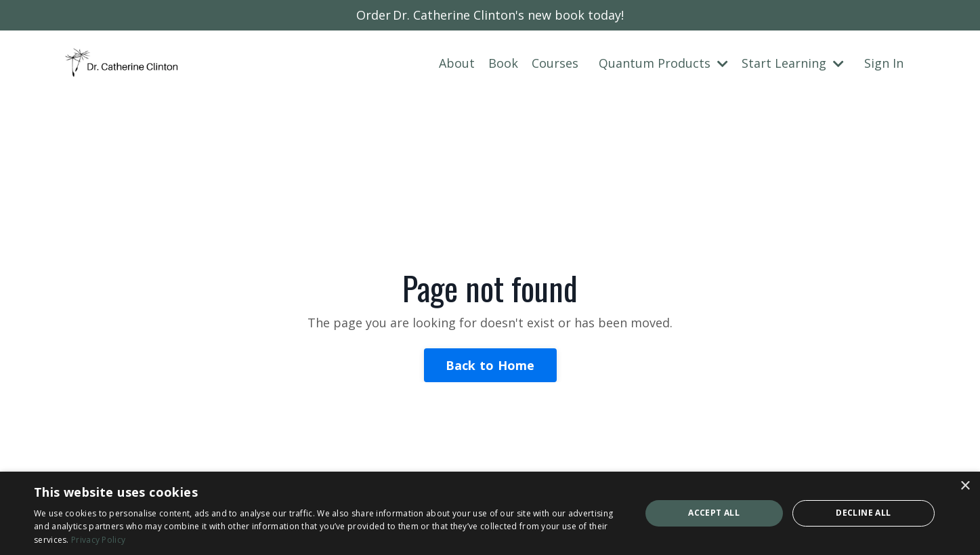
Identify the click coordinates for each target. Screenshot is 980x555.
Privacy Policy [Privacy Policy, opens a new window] (98, 540)
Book (503, 63)
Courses (555, 63)
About (457, 63)
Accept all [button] (714, 513)
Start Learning (793, 63)
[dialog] (490, 513)
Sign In (884, 63)
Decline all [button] (863, 513)
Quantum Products (663, 63)
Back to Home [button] (490, 365)
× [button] (965, 486)
